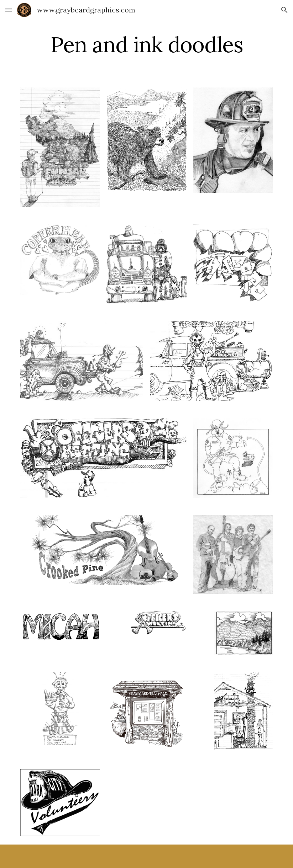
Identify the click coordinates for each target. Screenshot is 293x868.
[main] (146, 44)
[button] (9, 10)
